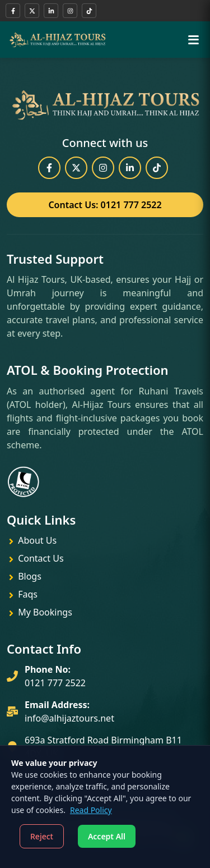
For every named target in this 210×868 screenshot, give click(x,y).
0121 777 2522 (55, 683)
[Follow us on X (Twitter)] (32, 11)
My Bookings (39, 612)
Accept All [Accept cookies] (107, 836)
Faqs (22, 594)
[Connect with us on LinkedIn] (51, 11)
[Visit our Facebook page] (13, 11)
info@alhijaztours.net (69, 718)
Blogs (24, 576)
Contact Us (35, 558)
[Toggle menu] (193, 40)
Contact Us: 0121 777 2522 (105, 205)
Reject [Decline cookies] (42, 836)
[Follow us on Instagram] (70, 11)
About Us (32, 540)
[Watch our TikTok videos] (89, 11)
